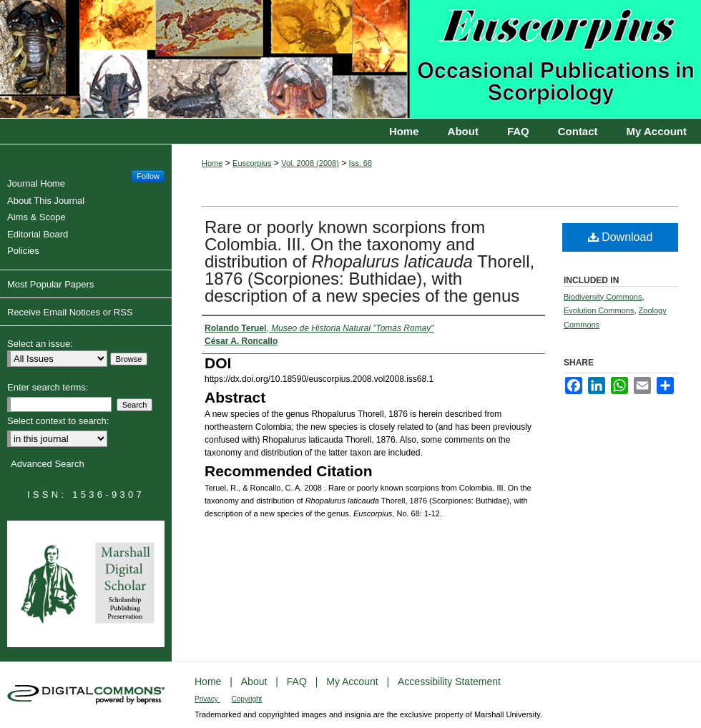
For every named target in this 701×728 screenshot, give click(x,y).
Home (212, 163)
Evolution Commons (599, 310)
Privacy (207, 699)
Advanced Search (48, 464)
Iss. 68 (361, 163)
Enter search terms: (48, 387)
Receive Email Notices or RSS (70, 312)
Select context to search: (58, 421)
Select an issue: (40, 344)
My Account (353, 682)
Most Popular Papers (50, 284)
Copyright (247, 699)
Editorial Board (39, 234)
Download (621, 237)
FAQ (298, 682)
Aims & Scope (38, 217)
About (255, 682)
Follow (148, 176)
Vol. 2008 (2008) (310, 163)
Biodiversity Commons (603, 297)
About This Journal (48, 201)
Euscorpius (350, 59)
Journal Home (38, 183)
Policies (25, 251)
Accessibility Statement (449, 682)
